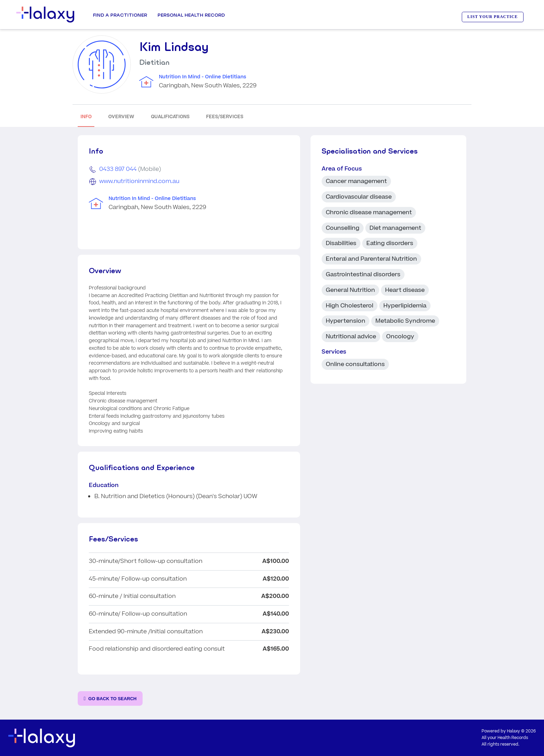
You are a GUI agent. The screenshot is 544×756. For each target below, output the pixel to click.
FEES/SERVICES (225, 117)
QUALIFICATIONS (170, 117)
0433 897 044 (118, 169)
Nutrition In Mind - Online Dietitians (203, 77)
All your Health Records (505, 738)
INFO (86, 117)
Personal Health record (191, 15)
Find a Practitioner (120, 15)
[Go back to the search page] (110, 699)
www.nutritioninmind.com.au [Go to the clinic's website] (139, 181)
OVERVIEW (121, 117)
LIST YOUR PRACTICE (492, 17)
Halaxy (513, 731)
